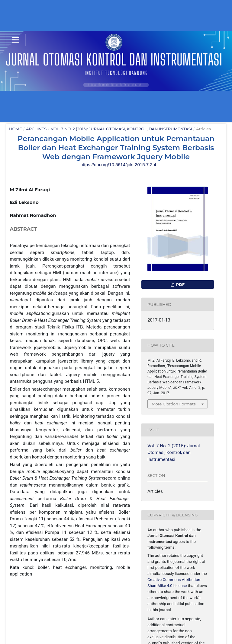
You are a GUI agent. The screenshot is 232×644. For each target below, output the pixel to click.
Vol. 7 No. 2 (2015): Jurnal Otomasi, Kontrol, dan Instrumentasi (121, 129)
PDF (180, 284)
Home (16, 129)
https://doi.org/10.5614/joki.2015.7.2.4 (118, 165)
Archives (36, 129)
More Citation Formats (174, 404)
